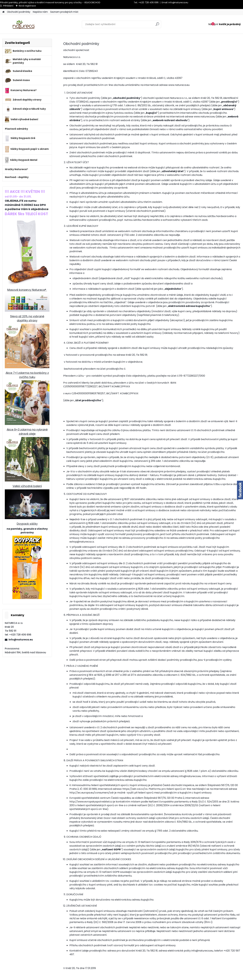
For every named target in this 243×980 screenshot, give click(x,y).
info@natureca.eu (178, 2)
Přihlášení (8, 6)
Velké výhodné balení (27, 486)
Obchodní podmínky (19, 12)
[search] (158, 25)
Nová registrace (27, 6)
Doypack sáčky (27, 524)
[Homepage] (3, 12)
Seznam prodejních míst (64, 12)
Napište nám (40, 12)
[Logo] (24, 24)
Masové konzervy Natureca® (27, 290)
